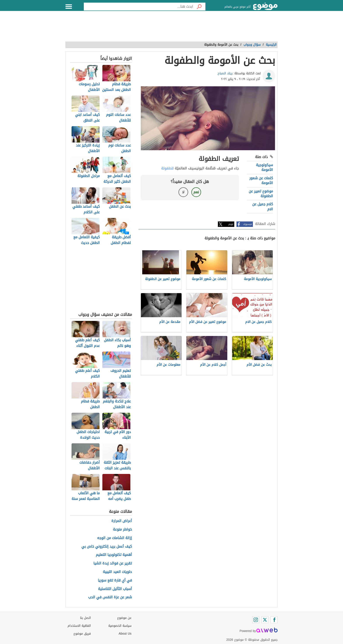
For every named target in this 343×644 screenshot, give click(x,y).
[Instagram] (256, 620)
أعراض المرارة (122, 521)
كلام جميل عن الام (263, 206)
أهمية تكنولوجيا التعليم (114, 555)
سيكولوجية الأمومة (264, 167)
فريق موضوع (82, 634)
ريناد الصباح (225, 73)
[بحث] (199, 7)
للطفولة (167, 168)
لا (183, 192)
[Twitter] (265, 620)
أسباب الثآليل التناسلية (115, 589)
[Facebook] (274, 620)
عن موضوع (124, 618)
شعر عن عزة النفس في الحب (110, 597)
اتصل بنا (85, 618)
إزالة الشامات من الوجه (115, 538)
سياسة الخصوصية (120, 626)
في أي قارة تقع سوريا (115, 580)
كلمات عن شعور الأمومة (261, 180)
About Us (125, 634)
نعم (196, 192)
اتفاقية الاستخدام (79, 626)
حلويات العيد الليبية (117, 572)
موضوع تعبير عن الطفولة (261, 194)
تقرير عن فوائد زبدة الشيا (113, 563)
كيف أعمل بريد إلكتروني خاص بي (107, 547)
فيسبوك (248, 224)
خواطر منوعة (122, 530)
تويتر (231, 224)
